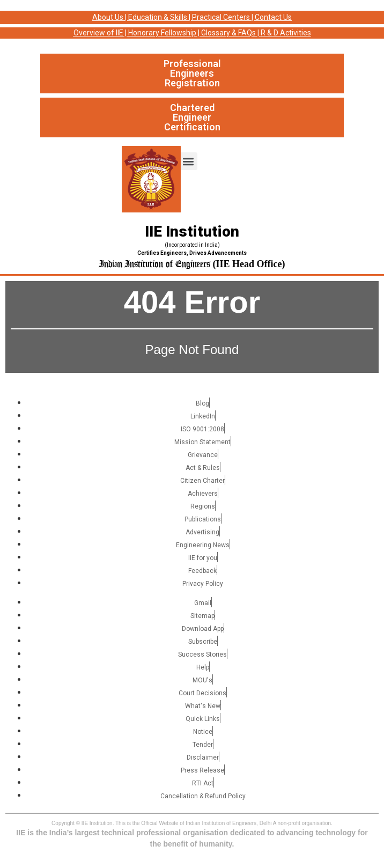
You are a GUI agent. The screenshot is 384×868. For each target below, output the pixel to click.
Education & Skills (158, 17)
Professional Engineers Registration (192, 73)
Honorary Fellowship (162, 33)
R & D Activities (286, 33)
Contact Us (273, 17)
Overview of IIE (98, 33)
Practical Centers (221, 17)
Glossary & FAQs (228, 33)
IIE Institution (192, 231)
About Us (108, 17)
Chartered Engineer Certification (192, 117)
